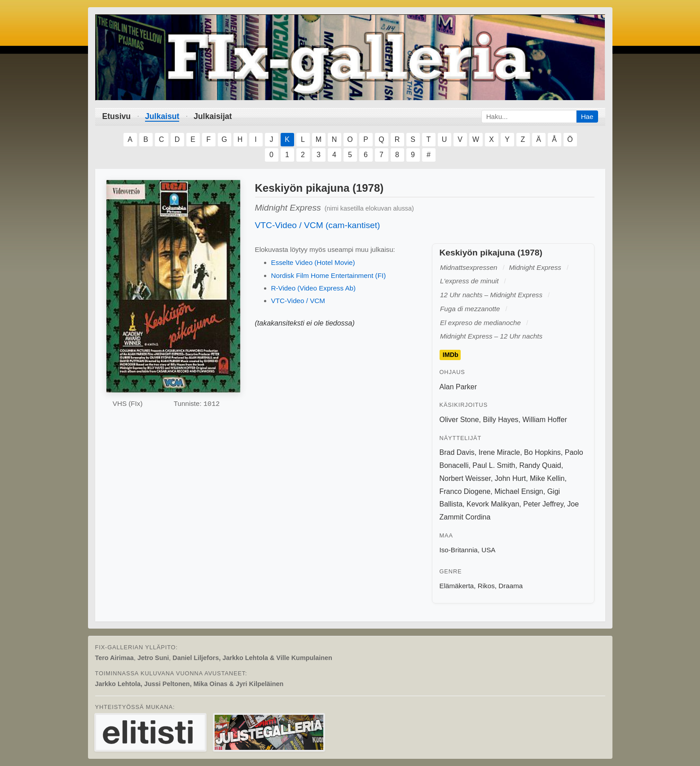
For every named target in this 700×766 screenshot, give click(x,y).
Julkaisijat (213, 116)
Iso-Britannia (459, 550)
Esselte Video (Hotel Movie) (313, 262)
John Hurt (510, 478)
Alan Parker (458, 387)
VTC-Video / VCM (298, 301)
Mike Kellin (547, 478)
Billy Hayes (500, 420)
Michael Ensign (519, 491)
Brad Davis (457, 452)
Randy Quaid (540, 465)
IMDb (451, 355)
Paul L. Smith (494, 465)
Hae (587, 117)
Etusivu (117, 116)
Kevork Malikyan (493, 504)
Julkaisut (162, 116)
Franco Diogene (465, 491)
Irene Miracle (499, 452)
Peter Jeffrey (543, 504)
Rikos (486, 586)
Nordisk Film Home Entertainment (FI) (329, 275)
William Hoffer (544, 420)
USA (488, 550)
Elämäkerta (457, 586)
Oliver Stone (459, 420)
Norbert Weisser (465, 478)
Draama (511, 586)
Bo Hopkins (542, 452)
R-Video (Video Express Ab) (314, 288)
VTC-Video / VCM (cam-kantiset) (318, 225)
